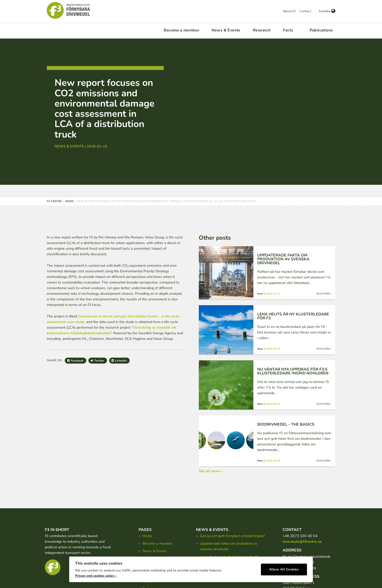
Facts (288, 30)
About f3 (289, 11)
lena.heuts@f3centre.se (302, 541)
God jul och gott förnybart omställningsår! (232, 536)
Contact (305, 11)
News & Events (226, 30)
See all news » (211, 471)
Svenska (327, 11)
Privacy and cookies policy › (96, 573)
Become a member (181, 30)
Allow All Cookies (284, 567)
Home (147, 536)
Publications (321, 30)
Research (262, 30)
